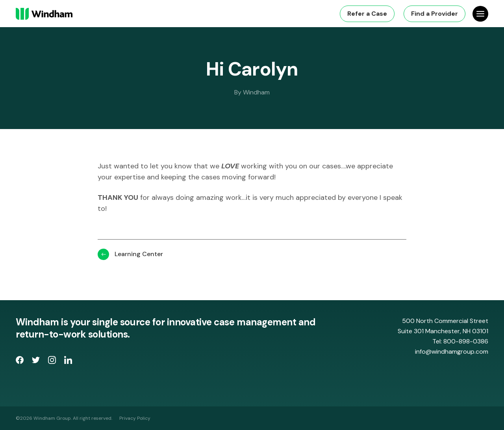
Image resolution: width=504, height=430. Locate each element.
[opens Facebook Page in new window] (21, 362)
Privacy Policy (135, 418)
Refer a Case (367, 14)
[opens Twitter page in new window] (37, 362)
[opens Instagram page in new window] (53, 362)
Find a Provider (435, 14)
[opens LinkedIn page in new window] (68, 362)
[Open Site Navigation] (480, 14)
